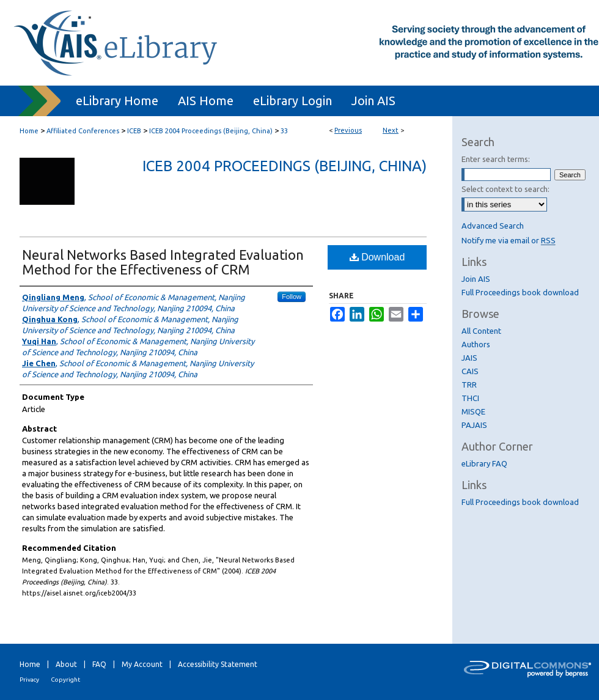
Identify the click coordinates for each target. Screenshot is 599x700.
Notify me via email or (509, 240)
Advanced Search (493, 226)
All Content (481, 331)
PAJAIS (474, 425)
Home (29, 131)
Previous (348, 130)
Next (391, 130)
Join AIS (476, 279)
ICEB (134, 131)
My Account (142, 664)
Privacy (29, 680)
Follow (292, 297)
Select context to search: (505, 189)
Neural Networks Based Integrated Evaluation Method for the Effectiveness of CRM (163, 262)
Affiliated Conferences (83, 131)
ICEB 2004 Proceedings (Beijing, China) (211, 131)
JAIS (469, 358)
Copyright (65, 680)
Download (377, 257)
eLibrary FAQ (484, 463)
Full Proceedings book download (520, 292)
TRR (469, 385)
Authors (476, 344)
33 (284, 131)
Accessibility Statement (218, 664)
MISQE (473, 411)
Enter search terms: (496, 159)
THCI (470, 398)
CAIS (470, 371)
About (66, 664)
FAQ (99, 664)
